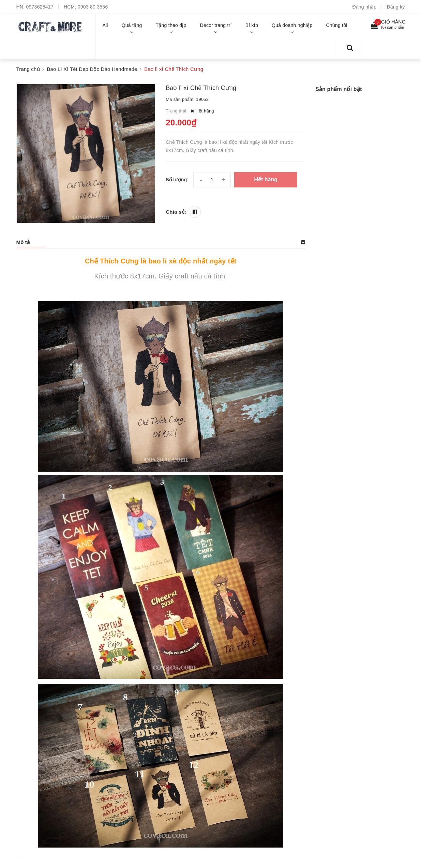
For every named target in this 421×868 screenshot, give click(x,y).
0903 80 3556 (93, 7)
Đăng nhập (364, 7)
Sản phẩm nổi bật (339, 89)
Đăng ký (396, 7)
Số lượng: (177, 180)
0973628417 (40, 7)
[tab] (161, 242)
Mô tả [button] (23, 242)
